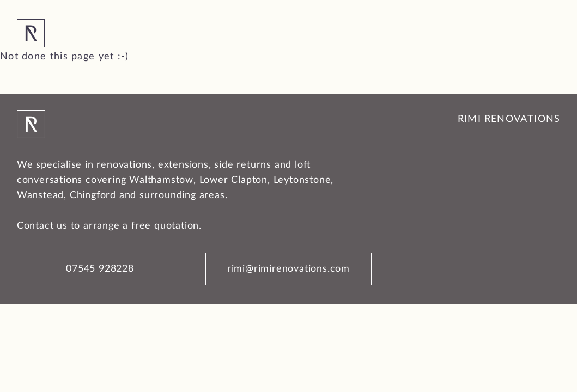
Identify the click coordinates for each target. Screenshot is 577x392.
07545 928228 (100, 269)
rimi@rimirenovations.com (288, 269)
